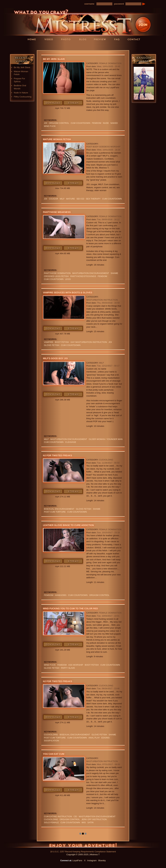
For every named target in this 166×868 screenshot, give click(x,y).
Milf (62, 199)
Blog (84, 39)
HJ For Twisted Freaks (58, 455)
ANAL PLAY (94, 738)
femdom (97, 123)
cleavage (71, 442)
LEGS (68, 279)
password (119, 4)
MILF (101, 363)
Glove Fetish (52, 345)
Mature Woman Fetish (57, 139)
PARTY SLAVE (68, 668)
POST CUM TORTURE (55, 512)
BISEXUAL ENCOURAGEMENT (59, 509)
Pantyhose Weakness (57, 212)
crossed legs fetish (56, 276)
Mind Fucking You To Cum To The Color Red (70, 608)
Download (53, 103)
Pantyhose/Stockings (83, 276)
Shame (114, 273)
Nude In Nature (21, 93)
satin (90, 822)
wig (84, 822)
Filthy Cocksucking (23, 97)
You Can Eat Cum (54, 754)
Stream (73, 103)
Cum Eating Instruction (58, 816)
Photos (67, 39)
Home (33, 39)
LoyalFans (50, 46)
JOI (46, 123)
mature (71, 199)
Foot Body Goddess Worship (103, 147)
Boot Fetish (62, 342)
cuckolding (51, 735)
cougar (53, 199)
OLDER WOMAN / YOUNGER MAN (106, 439)
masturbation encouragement (91, 273)
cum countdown (80, 123)
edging (105, 738)
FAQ (118, 39)
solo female (51, 822)
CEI (75, 816)
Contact (135, 39)
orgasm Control (59, 123)
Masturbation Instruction (102, 300)
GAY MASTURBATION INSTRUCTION (89, 342)
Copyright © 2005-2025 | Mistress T (83, 854)
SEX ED (80, 199)
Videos (50, 39)
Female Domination (110, 63)
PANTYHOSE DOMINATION (57, 273)
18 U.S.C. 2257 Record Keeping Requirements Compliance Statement (83, 852)
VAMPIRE (49, 342)
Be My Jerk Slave (22, 67)
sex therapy (93, 199)
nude (106, 123)
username (89, 4)
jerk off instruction (94, 819)
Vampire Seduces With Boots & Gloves (68, 293)
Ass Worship (76, 665)
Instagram (92, 860)
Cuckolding (106, 460)
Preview (101, 39)
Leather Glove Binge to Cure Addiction (68, 525)
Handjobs (61, 595)
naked (114, 123)
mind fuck (50, 126)
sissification (51, 741)
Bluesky (102, 860)
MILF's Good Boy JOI (55, 358)
